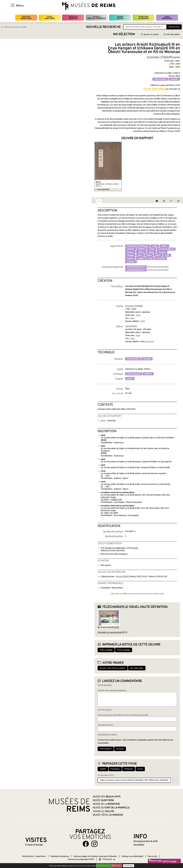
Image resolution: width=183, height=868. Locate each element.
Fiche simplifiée (106, 650)
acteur (164, 246)
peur (140, 255)
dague (151, 252)
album (98, 182)
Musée (50, 18)
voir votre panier (172, 35)
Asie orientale (160, 79)
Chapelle (120, 18)
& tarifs (146, 841)
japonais (131, 249)
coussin (130, 259)
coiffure (141, 252)
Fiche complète (124, 650)
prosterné (161, 259)
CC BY (116, 627)
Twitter (103, 769)
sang (150, 259)
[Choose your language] (107, 860)
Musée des (26, 18)
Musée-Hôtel (143, 18)
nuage (152, 249)
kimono (130, 252)
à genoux (131, 262)
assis (167, 255)
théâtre (142, 249)
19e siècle (150, 342)
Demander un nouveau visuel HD (111, 632)
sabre (158, 255)
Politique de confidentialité (132, 856)
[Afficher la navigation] (13, 6)
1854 (143, 321)
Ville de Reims (28, 856)
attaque (130, 255)
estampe (174, 79)
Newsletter (139, 845)
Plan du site (152, 856)
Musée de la (73, 18)
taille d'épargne (134, 374)
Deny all (117, 866)
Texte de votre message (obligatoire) (112, 691)
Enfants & (34, 845)
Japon (138, 315)
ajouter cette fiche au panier (113, 668)
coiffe (149, 255)
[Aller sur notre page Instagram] (94, 844)
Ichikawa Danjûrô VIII (136, 270)
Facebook (115, 769)
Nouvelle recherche (103, 27)
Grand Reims (41, 856)
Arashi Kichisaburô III (136, 267)
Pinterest (129, 769)
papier (130, 379)
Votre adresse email (105, 725)
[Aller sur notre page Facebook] (86, 844)
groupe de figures (166, 249)
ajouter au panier (150, 35)
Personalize (129, 866)
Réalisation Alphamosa (60, 856)
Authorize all (103, 866)
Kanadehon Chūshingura (137, 246)
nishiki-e (148, 374)
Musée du (97, 18)
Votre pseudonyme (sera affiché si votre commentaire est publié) (123, 715)
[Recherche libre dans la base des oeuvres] (145, 27)
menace (162, 252)
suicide (141, 259)
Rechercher (174, 27)
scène (155, 246)
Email (140, 769)
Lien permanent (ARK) (106, 775)
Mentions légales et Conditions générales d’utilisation (95, 856)
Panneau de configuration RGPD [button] (81, 860)
